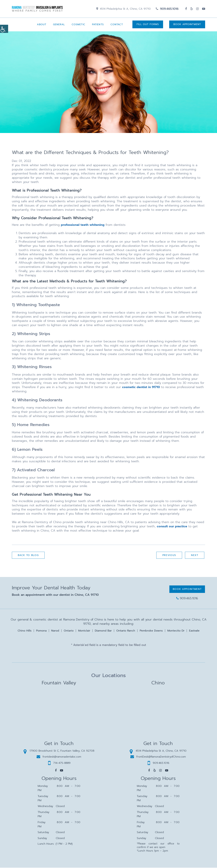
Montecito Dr (176, 631)
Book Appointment (187, 25)
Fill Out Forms (147, 25)
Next (195, 556)
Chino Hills (25, 631)
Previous (169, 556)
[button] (56, 771)
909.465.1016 (167, 9)
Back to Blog (28, 556)
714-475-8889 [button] (59, 763)
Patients (98, 25)
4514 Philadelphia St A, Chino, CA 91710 (124, 9)
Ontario (69, 631)
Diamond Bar (103, 631)
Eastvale (194, 631)
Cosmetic (78, 25)
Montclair (84, 631)
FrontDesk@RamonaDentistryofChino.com (158, 757)
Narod (55, 631)
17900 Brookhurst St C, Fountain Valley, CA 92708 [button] (59, 751)
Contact (116, 25)
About (41, 25)
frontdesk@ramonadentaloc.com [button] (59, 757)
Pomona (41, 631)
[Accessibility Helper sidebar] (4, 29)
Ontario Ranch (126, 631)
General (59, 25)
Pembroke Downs (151, 631)
